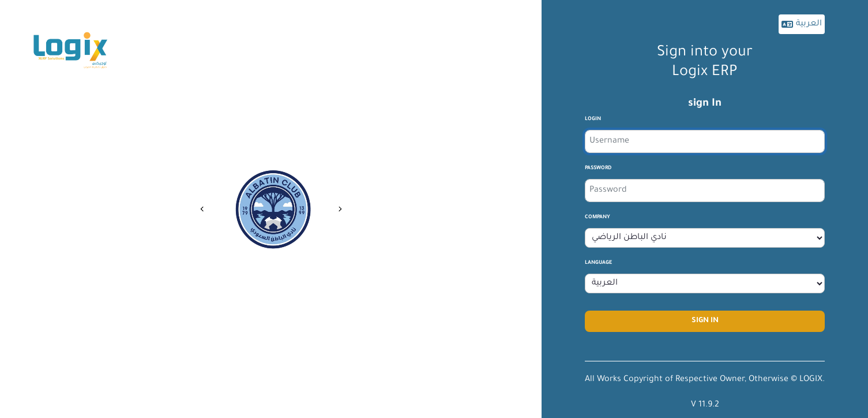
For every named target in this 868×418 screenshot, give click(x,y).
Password (598, 169)
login (593, 120)
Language (598, 263)
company (598, 218)
